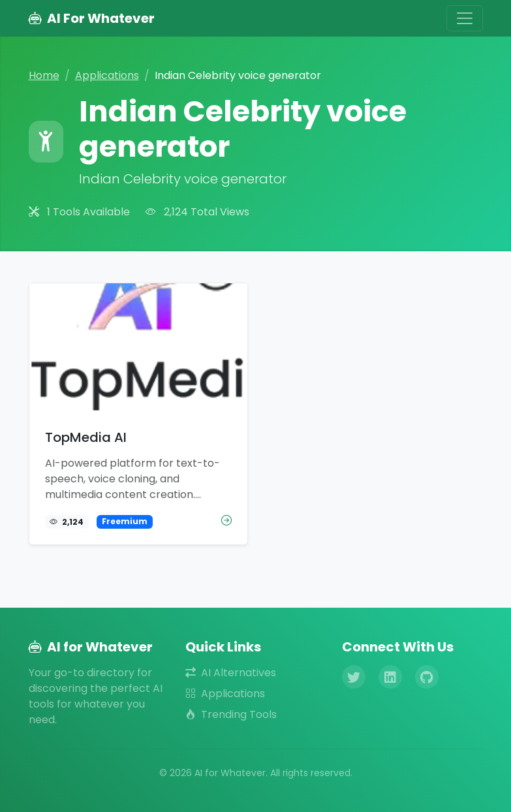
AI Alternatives (231, 673)
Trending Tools (231, 714)
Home (44, 75)
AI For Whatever (92, 18)
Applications (107, 75)
